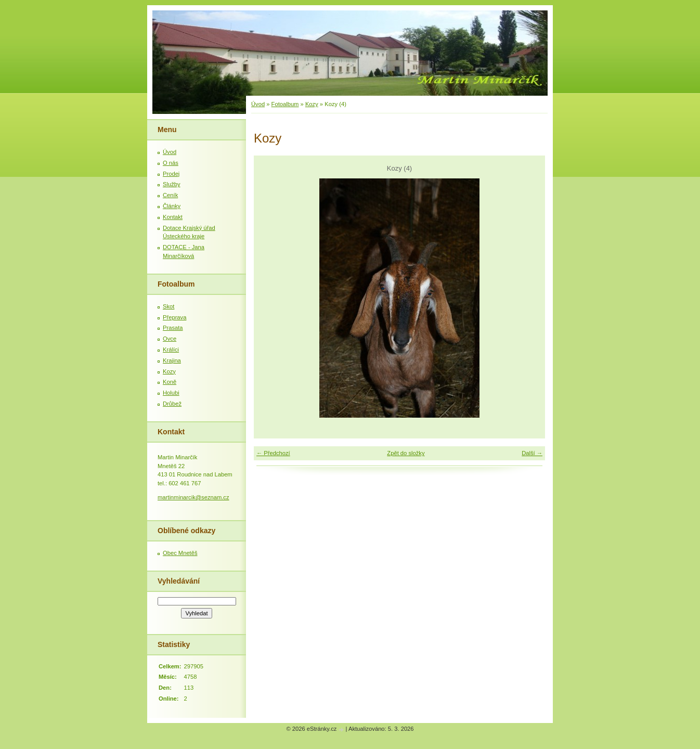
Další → (532, 453)
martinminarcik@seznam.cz (193, 497)
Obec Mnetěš (180, 553)
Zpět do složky (406, 453)
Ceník (170, 195)
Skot (168, 306)
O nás (171, 163)
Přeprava (174, 317)
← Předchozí (273, 453)
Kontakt (173, 217)
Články (172, 206)
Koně (170, 382)
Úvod (258, 104)
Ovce (170, 339)
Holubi (171, 393)
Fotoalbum (285, 104)
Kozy (312, 104)
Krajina (172, 360)
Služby (172, 184)
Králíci (171, 350)
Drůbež (172, 404)
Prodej (171, 174)
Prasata (173, 328)
